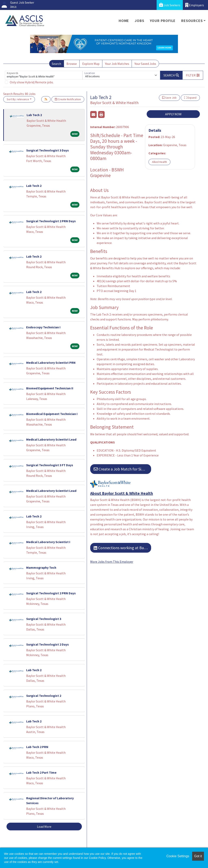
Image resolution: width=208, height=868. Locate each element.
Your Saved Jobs (145, 64)
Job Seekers (170, 5)
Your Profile (163, 21)
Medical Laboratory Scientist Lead (51, 439)
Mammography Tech (41, 567)
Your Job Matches (117, 64)
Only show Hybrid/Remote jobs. (32, 82)
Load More (44, 827)
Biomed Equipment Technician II (50, 388)
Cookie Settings (178, 856)
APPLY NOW (173, 114)
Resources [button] (192, 21)
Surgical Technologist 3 (44, 619)
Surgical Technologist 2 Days (48, 644)
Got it (198, 856)
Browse (72, 64)
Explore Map (91, 64)
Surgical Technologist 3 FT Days (50, 465)
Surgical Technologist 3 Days (48, 150)
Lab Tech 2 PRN (37, 747)
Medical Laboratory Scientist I (48, 542)
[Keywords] (44, 75)
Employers (195, 5)
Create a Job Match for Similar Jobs (122, 469)
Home (124, 21)
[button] (193, 75)
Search (56, 64)
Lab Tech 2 (34, 115)
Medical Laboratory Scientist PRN (51, 363)
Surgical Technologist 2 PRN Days (51, 221)
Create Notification (68, 99)
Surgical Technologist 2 (44, 696)
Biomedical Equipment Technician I (52, 414)
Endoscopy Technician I (43, 327)
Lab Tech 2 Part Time (41, 772)
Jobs (139, 21)
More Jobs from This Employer (112, 562)
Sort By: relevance (18, 99)
